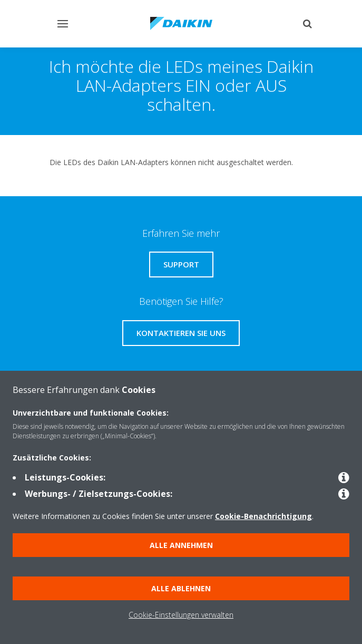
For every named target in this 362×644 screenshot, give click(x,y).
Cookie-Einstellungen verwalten (181, 615)
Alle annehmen (181, 545)
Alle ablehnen (181, 588)
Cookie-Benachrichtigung (263, 516)
